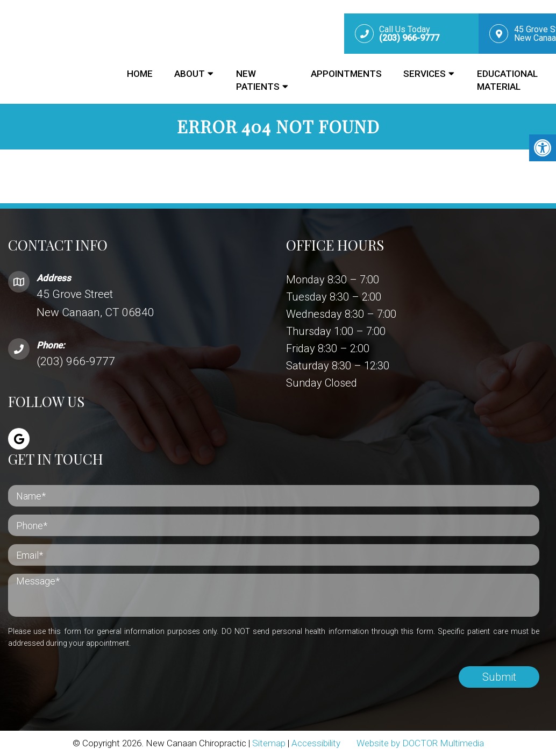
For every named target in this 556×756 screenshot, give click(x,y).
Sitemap (269, 743)
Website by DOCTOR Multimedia (420, 743)
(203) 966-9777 (76, 361)
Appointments (346, 74)
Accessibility (316, 743)
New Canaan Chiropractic (54, 51)
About (190, 74)
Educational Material (507, 80)
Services (425, 74)
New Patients (258, 80)
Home (140, 74)
